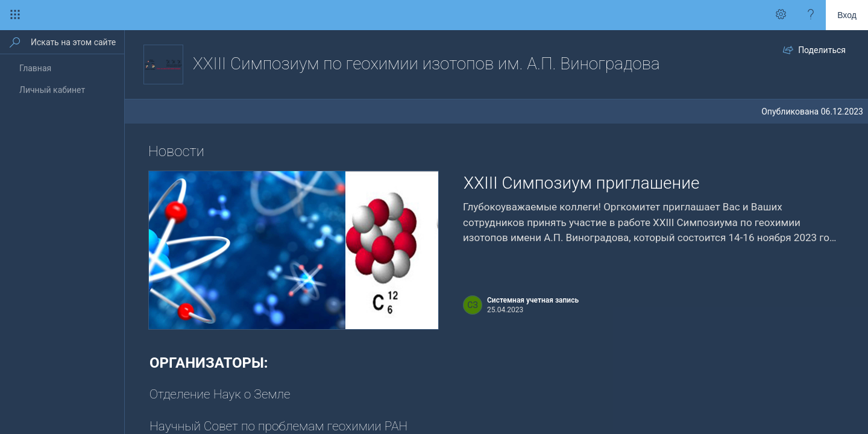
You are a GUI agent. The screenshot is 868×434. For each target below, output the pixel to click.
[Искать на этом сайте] (77, 42)
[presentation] (294, 250)
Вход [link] (847, 15)
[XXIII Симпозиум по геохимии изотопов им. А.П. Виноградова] (163, 64)
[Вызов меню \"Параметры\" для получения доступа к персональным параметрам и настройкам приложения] (781, 15)
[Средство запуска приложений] (15, 15)
